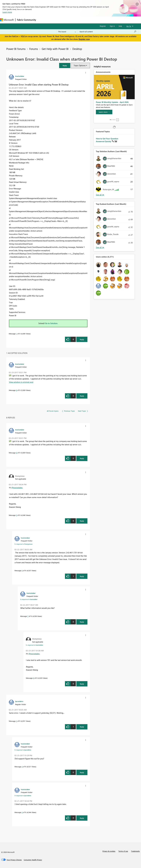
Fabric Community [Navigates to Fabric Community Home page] (26, 20)
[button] (65, 65)
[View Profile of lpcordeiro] (19, 701)
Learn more (7, 12)
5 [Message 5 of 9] (16, 515)
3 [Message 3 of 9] (22, 812)
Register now (84, 39)
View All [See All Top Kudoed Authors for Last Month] (100, 247)
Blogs (86, 20)
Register (103, 26)
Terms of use (123, 851)
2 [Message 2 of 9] (16, 721)
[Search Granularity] (67, 32)
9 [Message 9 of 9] (16, 390)
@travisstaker (17, 488)
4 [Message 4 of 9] (22, 767)
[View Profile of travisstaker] (20, 76)
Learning (96, 20)
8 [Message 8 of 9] (34, 678)
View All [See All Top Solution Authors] (100, 195)
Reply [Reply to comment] (82, 396)
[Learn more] (104, 112)
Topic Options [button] (80, 65)
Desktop (77, 49)
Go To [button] (129, 26)
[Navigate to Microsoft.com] (7, 20)
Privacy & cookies (109, 851)
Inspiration (53, 20)
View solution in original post (21, 382)
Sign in (112, 26)
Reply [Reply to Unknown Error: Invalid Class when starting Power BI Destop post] (82, 339)
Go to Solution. (52, 323)
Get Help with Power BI (55, 49)
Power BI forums (16, 49)
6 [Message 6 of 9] (22, 570)
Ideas (63, 20)
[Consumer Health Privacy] (33, 860)
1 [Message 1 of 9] (16, 334)
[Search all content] (108, 32)
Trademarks (135, 851)
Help (120, 26)
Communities (74, 20)
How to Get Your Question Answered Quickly (107, 140)
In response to (23, 544)
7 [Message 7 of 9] (28, 616)
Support (106, 20)
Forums (42, 20)
